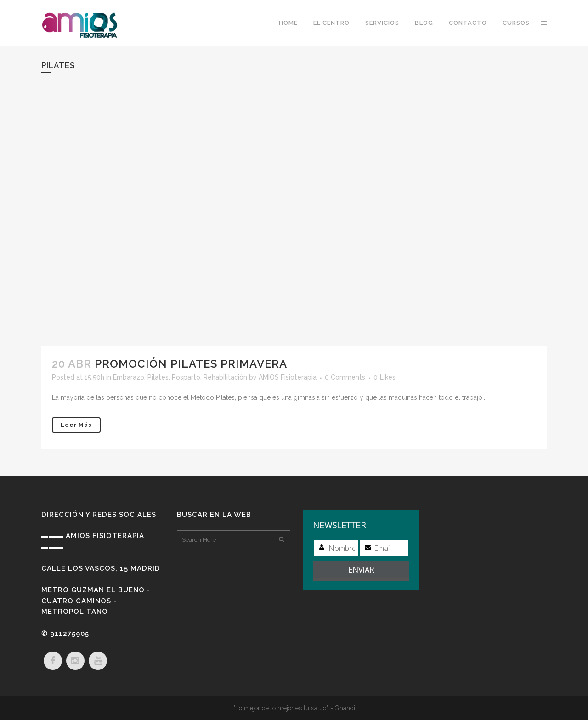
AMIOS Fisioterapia (288, 377)
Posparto (186, 377)
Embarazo (129, 377)
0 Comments (345, 377)
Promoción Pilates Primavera (191, 364)
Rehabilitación (225, 377)
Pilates (158, 377)
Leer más (76, 425)
